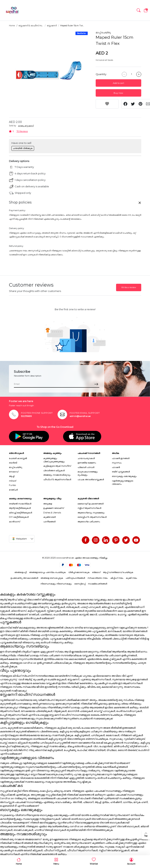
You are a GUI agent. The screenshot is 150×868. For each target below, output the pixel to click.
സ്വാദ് (12, 481)
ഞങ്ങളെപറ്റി (21, 572)
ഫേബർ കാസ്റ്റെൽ (18, 458)
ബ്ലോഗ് (96, 572)
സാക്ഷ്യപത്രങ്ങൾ (97, 584)
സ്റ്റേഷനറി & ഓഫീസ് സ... (31, 26)
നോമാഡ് (14, 472)
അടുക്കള (48, 504)
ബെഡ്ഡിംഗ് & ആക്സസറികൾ (92, 517)
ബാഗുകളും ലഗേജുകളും (124, 476)
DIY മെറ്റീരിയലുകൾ (19, 517)
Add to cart (118, 83)
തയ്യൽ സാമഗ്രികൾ (20, 504)
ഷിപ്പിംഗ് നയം (117, 578)
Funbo (12, 485)
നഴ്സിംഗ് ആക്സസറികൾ (89, 508)
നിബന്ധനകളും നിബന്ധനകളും (56, 584)
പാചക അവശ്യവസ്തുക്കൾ (91, 479)
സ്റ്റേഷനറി (52, 26)
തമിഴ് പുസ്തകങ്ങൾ (121, 472)
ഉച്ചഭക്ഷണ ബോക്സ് (54, 508)
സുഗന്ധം (117, 463)
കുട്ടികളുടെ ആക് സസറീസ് (57, 466)
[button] (139, 10)
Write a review (129, 287)
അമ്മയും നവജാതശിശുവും (57, 475)
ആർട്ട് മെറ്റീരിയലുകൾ (20, 508)
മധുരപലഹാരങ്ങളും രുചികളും (88, 473)
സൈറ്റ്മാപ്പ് (80, 584)
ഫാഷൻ (116, 467)
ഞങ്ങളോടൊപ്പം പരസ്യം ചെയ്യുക (47, 572)
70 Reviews (22, 131)
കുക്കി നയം (131, 578)
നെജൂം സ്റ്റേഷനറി (26, 126)
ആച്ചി (12, 476)
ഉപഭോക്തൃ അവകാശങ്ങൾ (24, 578)
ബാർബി (13, 463)
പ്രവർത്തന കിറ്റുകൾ (54, 470)
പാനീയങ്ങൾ (49, 522)
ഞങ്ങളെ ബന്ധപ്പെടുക (52, 578)
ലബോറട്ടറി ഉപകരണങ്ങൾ (91, 504)
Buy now (118, 93)
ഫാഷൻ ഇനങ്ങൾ (121, 458)
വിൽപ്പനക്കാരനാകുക (79, 572)
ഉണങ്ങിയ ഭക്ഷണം (87, 463)
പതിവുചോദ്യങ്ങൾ (75, 578)
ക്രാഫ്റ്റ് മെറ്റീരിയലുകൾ (20, 513)
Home (12, 26)
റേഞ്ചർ (13, 490)
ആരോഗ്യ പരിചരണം (89, 522)
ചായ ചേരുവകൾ (86, 458)
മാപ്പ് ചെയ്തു (103, 32)
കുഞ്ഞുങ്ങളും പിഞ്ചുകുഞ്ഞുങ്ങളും (54, 460)
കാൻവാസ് (14, 522)
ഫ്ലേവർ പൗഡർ (86, 467)
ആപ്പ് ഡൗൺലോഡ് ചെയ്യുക (118, 572)
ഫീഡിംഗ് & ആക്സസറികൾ (57, 479)
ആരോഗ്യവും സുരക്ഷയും (91, 513)
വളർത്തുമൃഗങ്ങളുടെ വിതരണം (122, 482)
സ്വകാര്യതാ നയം (98, 578)
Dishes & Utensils (52, 513)
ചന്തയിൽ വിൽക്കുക (23, 148)
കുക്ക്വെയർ (49, 517)
